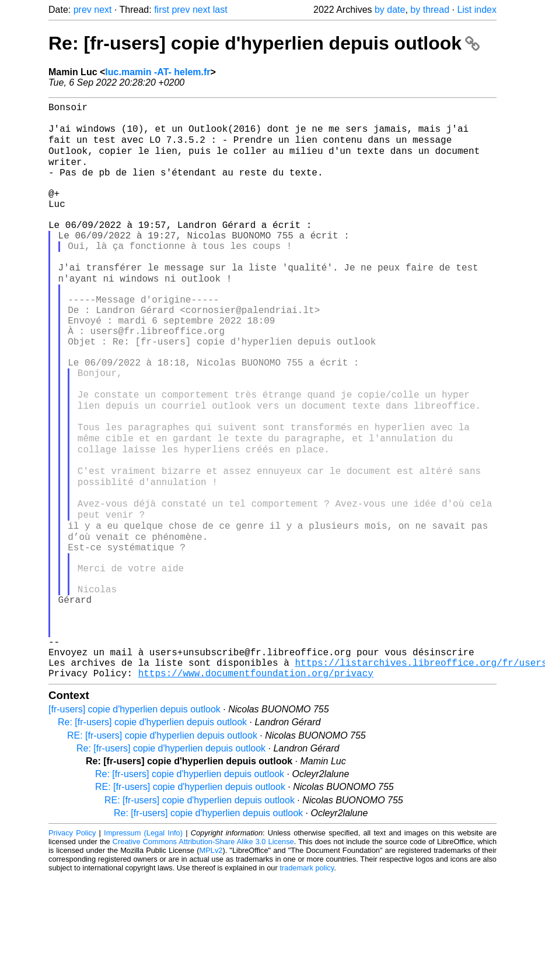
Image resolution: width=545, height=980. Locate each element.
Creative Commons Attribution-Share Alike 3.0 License (203, 945)
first (162, 10)
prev (83, 10)
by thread (430, 10)
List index (477, 10)
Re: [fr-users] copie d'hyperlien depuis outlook (264, 43)
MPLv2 (211, 953)
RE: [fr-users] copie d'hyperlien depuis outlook (162, 839)
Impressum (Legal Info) (143, 936)
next (103, 10)
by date (390, 10)
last (220, 10)
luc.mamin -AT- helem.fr (158, 72)
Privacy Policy (72, 936)
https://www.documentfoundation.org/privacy (256, 776)
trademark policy (307, 971)
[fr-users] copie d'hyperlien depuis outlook (134, 812)
